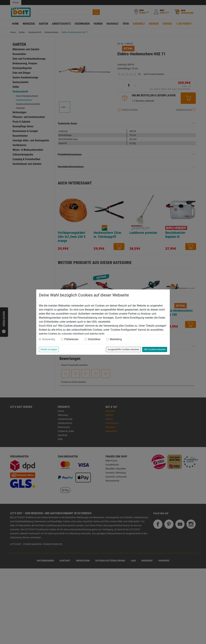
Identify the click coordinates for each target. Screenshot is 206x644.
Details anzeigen (49, 349)
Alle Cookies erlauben (155, 349)
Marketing (116, 339)
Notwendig (49, 339)
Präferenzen (71, 339)
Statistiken (94, 339)
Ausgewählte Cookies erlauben (123, 349)
